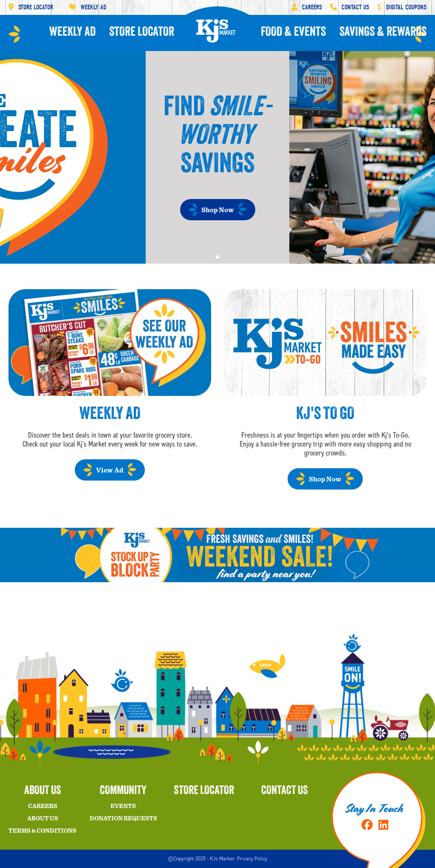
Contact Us (350, 7)
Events (123, 806)
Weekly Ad (88, 7)
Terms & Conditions (42, 831)
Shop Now (218, 210)
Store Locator (31, 7)
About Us (43, 819)
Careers (307, 7)
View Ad (110, 470)
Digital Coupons (402, 7)
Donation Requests (123, 819)
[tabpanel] (217, 157)
